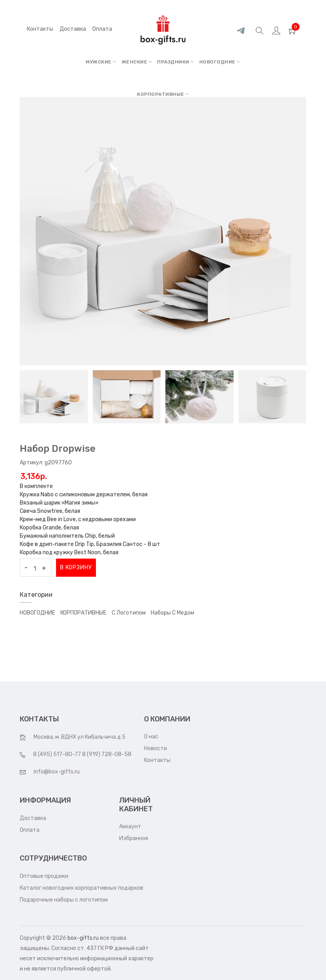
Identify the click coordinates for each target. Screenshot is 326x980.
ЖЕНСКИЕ (137, 62)
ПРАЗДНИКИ (176, 62)
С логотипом (129, 613)
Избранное (134, 838)
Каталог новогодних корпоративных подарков (81, 888)
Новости (156, 748)
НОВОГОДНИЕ (220, 62)
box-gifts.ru (83, 938)
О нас (151, 737)
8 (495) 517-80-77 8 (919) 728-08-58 (82, 754)
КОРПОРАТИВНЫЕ (163, 94)
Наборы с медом (172, 613)
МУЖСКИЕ (101, 62)
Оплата (30, 830)
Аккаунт (130, 826)
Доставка (33, 818)
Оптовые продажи (44, 876)
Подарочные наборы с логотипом (64, 900)
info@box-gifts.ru (57, 772)
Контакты (40, 29)
